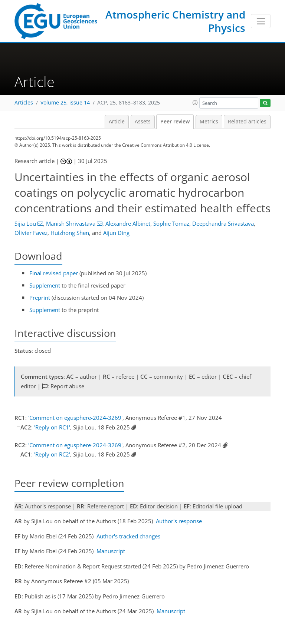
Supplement (45, 285)
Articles (24, 103)
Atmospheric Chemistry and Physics (175, 21)
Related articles (247, 122)
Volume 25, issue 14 (65, 103)
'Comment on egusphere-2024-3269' (75, 418)
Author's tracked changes (128, 536)
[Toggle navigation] (261, 21)
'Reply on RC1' (52, 427)
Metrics (209, 122)
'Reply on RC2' (52, 454)
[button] (195, 103)
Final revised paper (54, 273)
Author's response (179, 521)
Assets (143, 122)
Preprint (40, 298)
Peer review (175, 122)
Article (117, 122)
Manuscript (111, 551)
